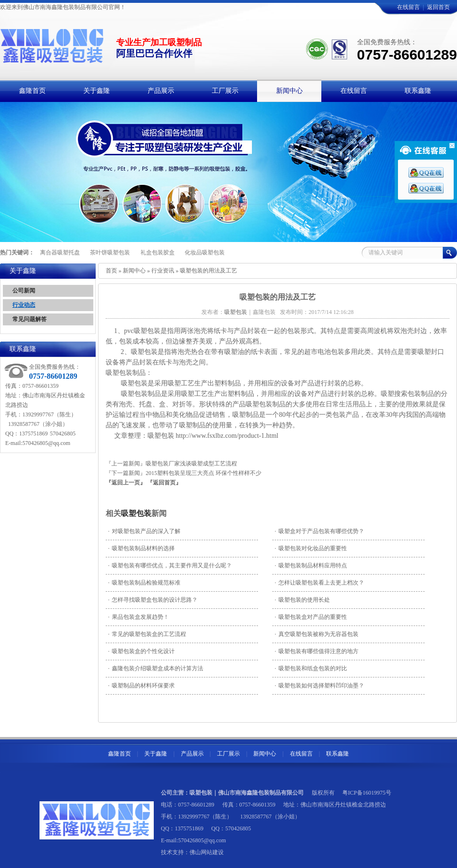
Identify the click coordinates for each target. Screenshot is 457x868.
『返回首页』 (164, 483)
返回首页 (438, 7)
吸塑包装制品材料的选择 (141, 548)
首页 (111, 271)
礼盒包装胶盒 (158, 252)
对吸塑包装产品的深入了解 (144, 531)
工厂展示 (228, 754)
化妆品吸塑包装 (205, 252)
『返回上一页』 (126, 483)
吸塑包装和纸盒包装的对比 (311, 668)
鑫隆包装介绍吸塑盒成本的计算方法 (156, 668)
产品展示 (192, 754)
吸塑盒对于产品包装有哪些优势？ (319, 531)
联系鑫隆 (338, 754)
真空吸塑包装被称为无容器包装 (317, 634)
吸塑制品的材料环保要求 (141, 686)
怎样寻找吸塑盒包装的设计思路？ (153, 600)
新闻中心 (134, 271)
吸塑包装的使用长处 (302, 600)
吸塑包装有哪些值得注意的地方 (317, 651)
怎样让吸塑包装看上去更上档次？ (319, 583)
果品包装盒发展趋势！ (139, 617)
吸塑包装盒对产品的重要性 (311, 617)
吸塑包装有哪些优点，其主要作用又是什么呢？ (170, 565)
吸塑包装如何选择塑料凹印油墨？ (319, 686)
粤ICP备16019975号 (367, 793)
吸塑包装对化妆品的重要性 (311, 548)
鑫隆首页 (119, 754)
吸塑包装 (136, 513)
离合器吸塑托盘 (60, 252)
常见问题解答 (30, 319)
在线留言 (408, 7)
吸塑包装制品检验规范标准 (144, 583)
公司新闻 (24, 291)
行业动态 (24, 305)
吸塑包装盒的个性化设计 (141, 651)
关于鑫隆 (156, 754)
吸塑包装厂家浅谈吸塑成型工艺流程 (191, 464)
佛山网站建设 (207, 852)
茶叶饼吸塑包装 (110, 252)
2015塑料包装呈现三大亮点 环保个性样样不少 (204, 473)
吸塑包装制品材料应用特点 (311, 565)
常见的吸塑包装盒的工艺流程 (147, 634)
